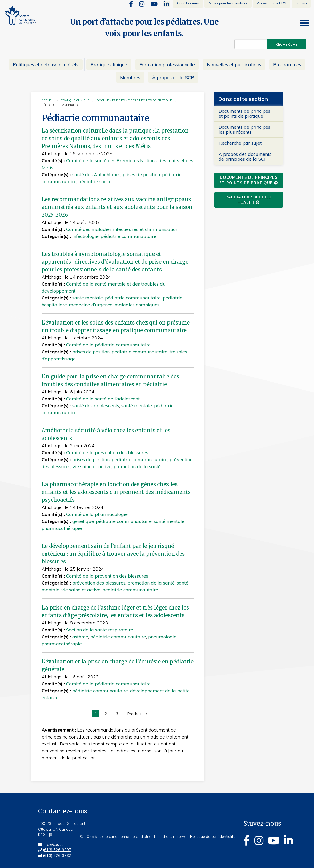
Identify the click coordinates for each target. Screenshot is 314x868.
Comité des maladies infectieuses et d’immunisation (122, 229)
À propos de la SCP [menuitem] (173, 77)
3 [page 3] (117, 714)
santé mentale (88, 298)
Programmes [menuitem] (287, 64)
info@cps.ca (53, 845)
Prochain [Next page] (139, 714)
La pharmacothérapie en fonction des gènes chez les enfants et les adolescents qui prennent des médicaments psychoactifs (116, 492)
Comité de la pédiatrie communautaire (108, 345)
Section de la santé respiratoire (100, 630)
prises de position (141, 175)
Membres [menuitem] (130, 77)
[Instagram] (142, 4)
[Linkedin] (167, 4)
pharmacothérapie (62, 528)
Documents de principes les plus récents (244, 130)
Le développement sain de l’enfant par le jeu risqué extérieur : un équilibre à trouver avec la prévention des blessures (113, 554)
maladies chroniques (137, 305)
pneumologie (162, 637)
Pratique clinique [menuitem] (109, 64)
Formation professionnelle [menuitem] (167, 64)
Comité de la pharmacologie (97, 514)
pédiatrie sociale (96, 181)
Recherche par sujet (240, 143)
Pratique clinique (75, 101)
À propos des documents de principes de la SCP (245, 157)
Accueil (48, 101)
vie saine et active (92, 467)
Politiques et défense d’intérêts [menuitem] (46, 64)
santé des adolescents (96, 406)
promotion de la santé (137, 467)
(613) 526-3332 (57, 856)
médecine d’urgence (91, 305)
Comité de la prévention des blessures (107, 453)
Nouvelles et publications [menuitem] (234, 64)
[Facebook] (131, 4)
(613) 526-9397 (57, 850)
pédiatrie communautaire (128, 236)
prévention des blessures (99, 583)
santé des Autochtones (96, 175)
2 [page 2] (106, 714)
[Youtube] (154, 4)
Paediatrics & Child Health (249, 200)
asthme (80, 637)
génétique (83, 521)
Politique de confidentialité (213, 837)
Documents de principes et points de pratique (134, 101)
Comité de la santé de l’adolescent (103, 399)
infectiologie (85, 236)
